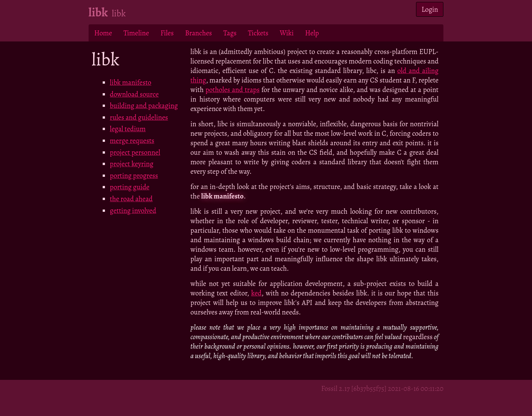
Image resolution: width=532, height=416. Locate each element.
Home (103, 33)
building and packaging (144, 106)
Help (312, 33)
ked (256, 293)
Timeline (136, 33)
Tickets (258, 33)
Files (167, 33)
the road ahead (131, 199)
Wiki (287, 33)
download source (134, 94)
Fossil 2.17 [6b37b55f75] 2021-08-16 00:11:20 (382, 388)
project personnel (135, 152)
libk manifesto (131, 82)
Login (430, 9)
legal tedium (128, 129)
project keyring (132, 164)
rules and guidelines (139, 117)
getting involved (133, 210)
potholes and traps (233, 90)
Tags (230, 33)
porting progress (134, 175)
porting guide (130, 187)
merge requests (132, 141)
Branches (199, 33)
